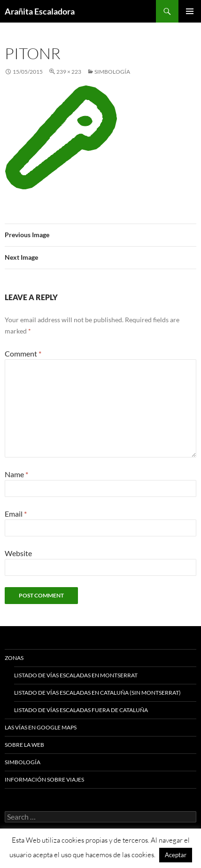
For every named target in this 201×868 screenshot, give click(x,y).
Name (16, 474)
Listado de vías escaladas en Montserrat (76, 675)
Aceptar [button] (176, 855)
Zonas (14, 658)
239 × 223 (69, 72)
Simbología (112, 72)
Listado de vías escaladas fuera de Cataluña (81, 710)
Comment (23, 353)
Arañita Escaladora (40, 11)
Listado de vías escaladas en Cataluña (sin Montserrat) (97, 693)
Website (18, 553)
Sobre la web (24, 745)
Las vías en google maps (41, 727)
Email (16, 514)
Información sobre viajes (44, 779)
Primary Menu (190, 11)
